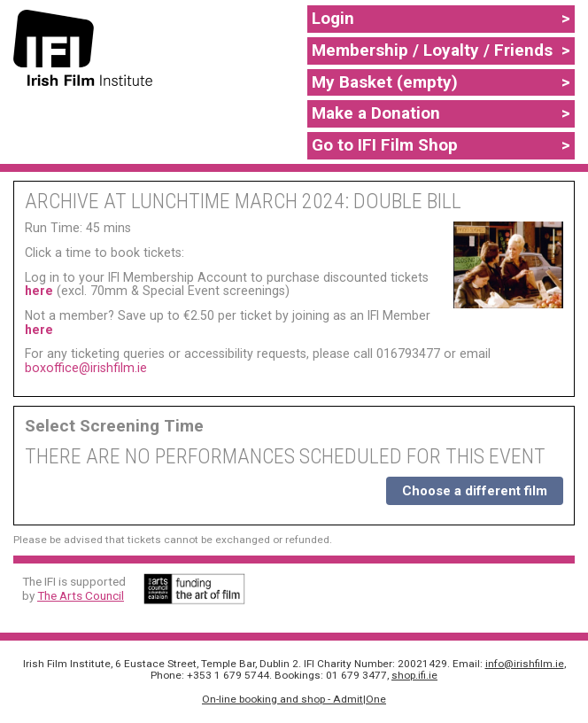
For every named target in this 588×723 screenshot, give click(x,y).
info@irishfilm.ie (525, 664)
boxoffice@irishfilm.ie (86, 368)
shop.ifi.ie (414, 675)
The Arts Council (81, 595)
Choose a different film (475, 491)
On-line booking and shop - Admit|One (294, 699)
